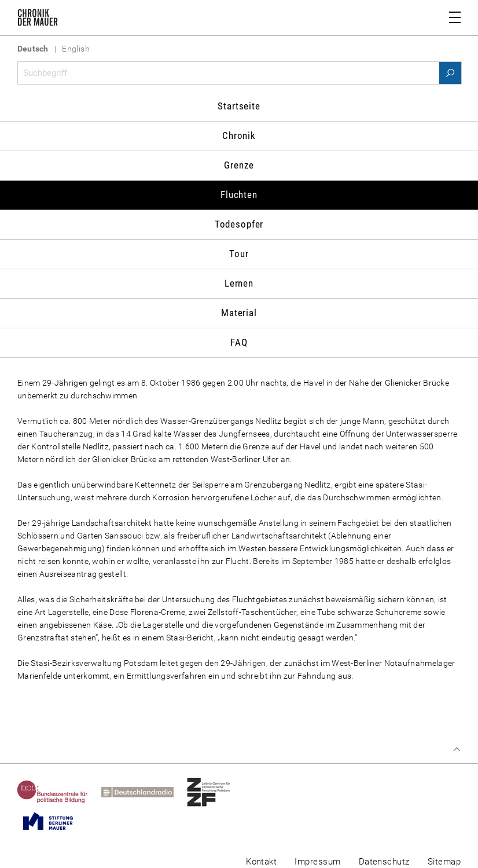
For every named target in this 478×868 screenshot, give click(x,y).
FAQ (239, 342)
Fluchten (239, 195)
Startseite (239, 106)
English (76, 49)
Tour (239, 254)
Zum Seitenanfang (457, 749)
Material (239, 313)
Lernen (239, 283)
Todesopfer (239, 224)
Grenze (239, 165)
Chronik (239, 135)
